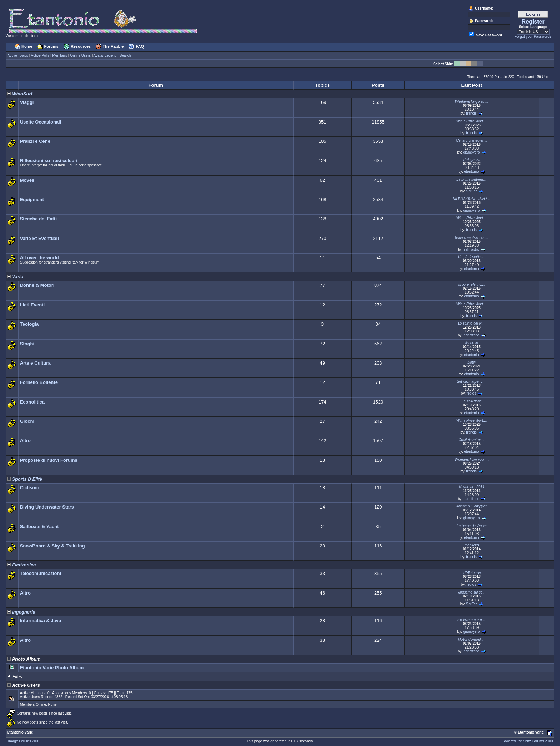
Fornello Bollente (39, 382)
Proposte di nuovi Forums (49, 460)
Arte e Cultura (35, 363)
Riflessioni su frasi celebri (49, 161)
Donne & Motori (37, 285)
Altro (25, 440)
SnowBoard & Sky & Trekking (52, 546)
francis (471, 113)
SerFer (472, 191)
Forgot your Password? (533, 37)
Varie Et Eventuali (39, 238)
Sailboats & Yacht (39, 527)
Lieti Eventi (32, 305)
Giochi (27, 421)
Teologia (29, 324)
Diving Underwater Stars (47, 507)
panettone (472, 335)
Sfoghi (27, 344)
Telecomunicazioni (41, 573)
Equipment (32, 199)
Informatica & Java (41, 620)
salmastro (471, 249)
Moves (27, 180)
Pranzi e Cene (35, 141)
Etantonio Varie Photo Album (52, 668)
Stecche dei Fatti (38, 219)
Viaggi (27, 102)
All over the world (39, 258)
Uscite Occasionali (41, 122)
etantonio (472, 172)
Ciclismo (30, 488)
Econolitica (32, 402)
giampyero (472, 152)
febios (472, 393)
